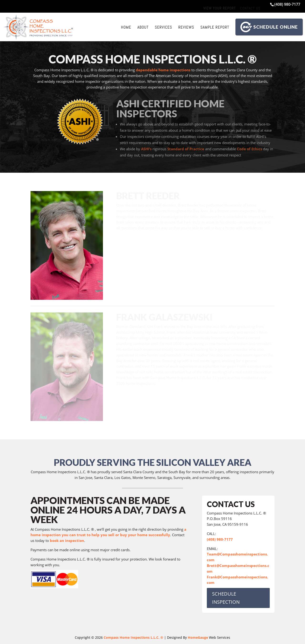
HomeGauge (198, 637)
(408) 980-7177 (287, 4)
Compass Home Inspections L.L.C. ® (133, 637)
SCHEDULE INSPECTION (226, 598)
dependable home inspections (163, 70)
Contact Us (250, 8)
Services (164, 27)
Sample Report (215, 27)
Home (126, 27)
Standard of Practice (186, 149)
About (143, 27)
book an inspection (67, 540)
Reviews (186, 27)
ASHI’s (146, 149)
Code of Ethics (249, 149)
